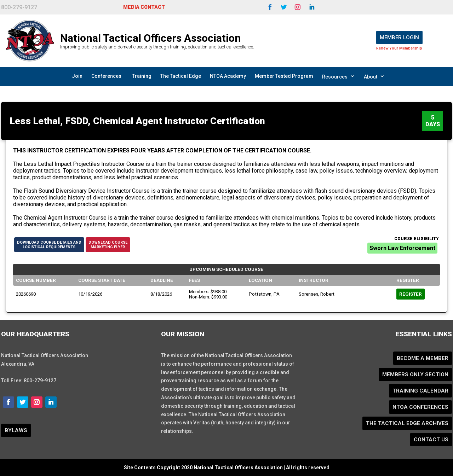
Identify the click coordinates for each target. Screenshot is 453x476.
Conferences (106, 76)
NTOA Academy (228, 76)
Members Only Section (415, 375)
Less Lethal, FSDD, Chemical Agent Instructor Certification (137, 121)
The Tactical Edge (181, 76)
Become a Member (423, 358)
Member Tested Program (284, 76)
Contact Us (431, 440)
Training (142, 76)
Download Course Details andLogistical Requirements (49, 245)
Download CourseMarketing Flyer (108, 245)
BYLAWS (16, 430)
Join (77, 76)
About (374, 76)
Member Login (399, 37)
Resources (339, 76)
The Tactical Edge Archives (407, 423)
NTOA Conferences (420, 407)
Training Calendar (420, 391)
